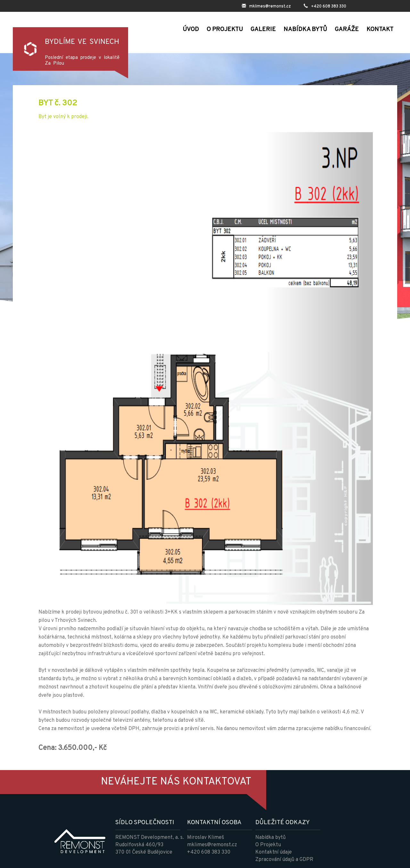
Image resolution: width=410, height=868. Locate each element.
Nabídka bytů (271, 838)
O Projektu (268, 845)
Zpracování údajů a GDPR (284, 860)
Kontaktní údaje (274, 852)
